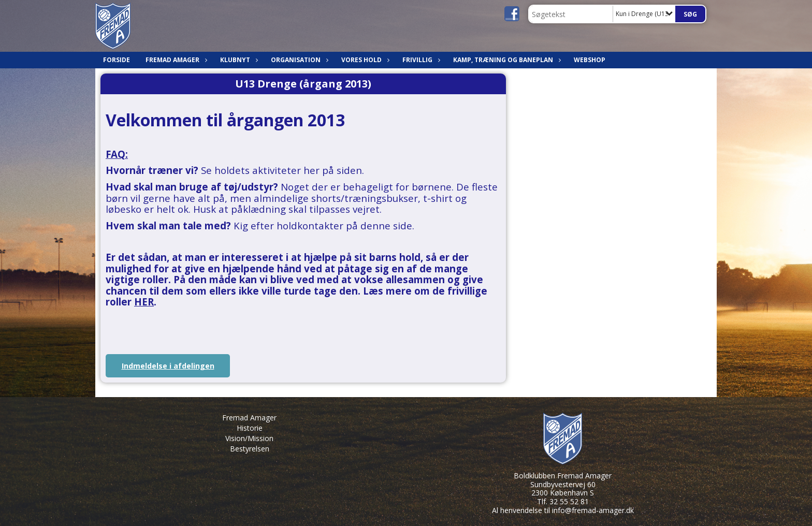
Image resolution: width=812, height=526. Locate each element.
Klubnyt (238, 60)
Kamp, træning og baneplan (506, 60)
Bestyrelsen (250, 449)
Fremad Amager (175, 60)
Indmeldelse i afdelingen (168, 366)
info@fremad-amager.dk (593, 510)
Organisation (298, 60)
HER (144, 302)
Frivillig (420, 60)
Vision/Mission (249, 438)
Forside (117, 60)
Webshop (590, 60)
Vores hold (364, 60)
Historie (250, 428)
